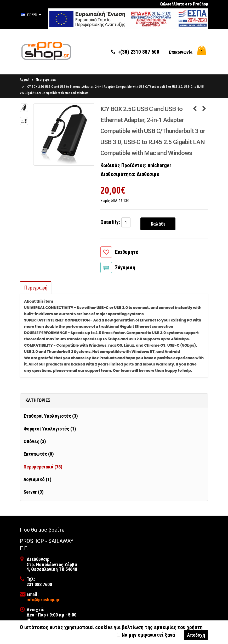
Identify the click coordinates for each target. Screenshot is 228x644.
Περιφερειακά (46, 81)
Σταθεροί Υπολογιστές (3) (51, 417)
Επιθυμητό (127, 253)
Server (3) (34, 493)
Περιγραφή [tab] (36, 289)
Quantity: (110, 223)
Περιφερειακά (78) (43, 468)
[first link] (128, 18)
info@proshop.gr (43, 601)
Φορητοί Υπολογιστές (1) (50, 430)
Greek (31, 15)
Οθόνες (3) (35, 443)
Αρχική (25, 81)
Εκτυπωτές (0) (39, 455)
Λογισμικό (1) (38, 481)
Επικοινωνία (181, 53)
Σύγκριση (125, 269)
